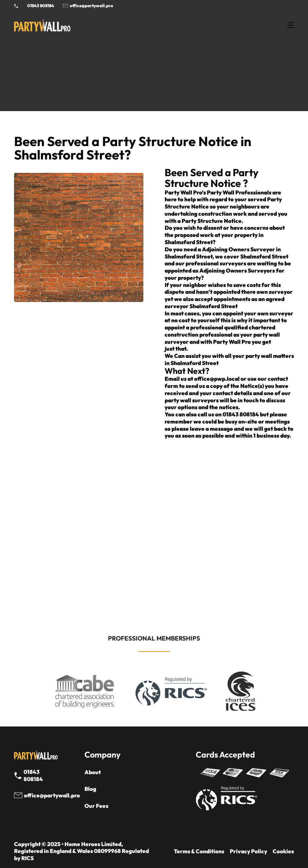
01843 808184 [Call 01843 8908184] (41, 6)
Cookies (283, 851)
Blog (90, 789)
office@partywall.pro (91, 6)
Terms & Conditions (199, 851)
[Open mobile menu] (291, 25)
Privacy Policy (248, 851)
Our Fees (96, 806)
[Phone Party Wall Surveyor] (16, 6)
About (93, 772)
